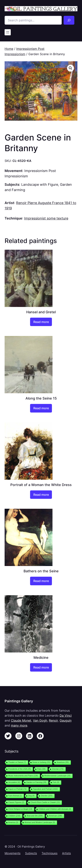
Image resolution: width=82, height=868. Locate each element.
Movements (13, 853)
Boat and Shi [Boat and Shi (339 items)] (35, 816)
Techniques (50, 853)
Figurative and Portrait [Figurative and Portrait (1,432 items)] (45, 789)
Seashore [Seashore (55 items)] (63, 762)
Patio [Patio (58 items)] (41, 769)
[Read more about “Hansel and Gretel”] (41, 322)
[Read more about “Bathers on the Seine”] (41, 581)
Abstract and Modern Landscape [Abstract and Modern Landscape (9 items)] (40, 822)
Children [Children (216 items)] (14, 816)
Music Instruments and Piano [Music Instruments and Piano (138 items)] (23, 776)
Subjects (31, 853)
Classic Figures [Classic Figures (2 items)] (16, 802)
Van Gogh (40, 720)
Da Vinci (66, 715)
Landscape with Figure (40, 184)
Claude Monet (21, 720)
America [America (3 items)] (13, 822)
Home (9, 49)
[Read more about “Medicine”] (41, 667)
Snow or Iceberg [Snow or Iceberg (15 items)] (41, 762)
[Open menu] (8, 32)
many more (19, 725)
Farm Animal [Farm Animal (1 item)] (15, 796)
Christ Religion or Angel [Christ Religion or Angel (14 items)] (20, 809)
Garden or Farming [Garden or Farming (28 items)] (36, 782)
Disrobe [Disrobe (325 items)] (47, 796)
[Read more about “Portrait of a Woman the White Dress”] (41, 495)
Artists (66, 853)
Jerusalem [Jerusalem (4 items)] (14, 782)
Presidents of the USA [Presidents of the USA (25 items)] (20, 769)
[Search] (69, 20)
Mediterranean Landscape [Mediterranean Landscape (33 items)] (57, 776)
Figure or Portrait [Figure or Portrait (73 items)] (17, 789)
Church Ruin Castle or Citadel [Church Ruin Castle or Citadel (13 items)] (45, 802)
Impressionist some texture (46, 218)
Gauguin (66, 720)
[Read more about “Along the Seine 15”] (41, 408)
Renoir (53, 720)
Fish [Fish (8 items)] (56, 782)
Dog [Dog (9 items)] (31, 796)
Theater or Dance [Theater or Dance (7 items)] (17, 762)
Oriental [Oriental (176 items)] (58, 769)
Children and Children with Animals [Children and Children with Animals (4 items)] (55, 809)
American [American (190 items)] (56, 816)
